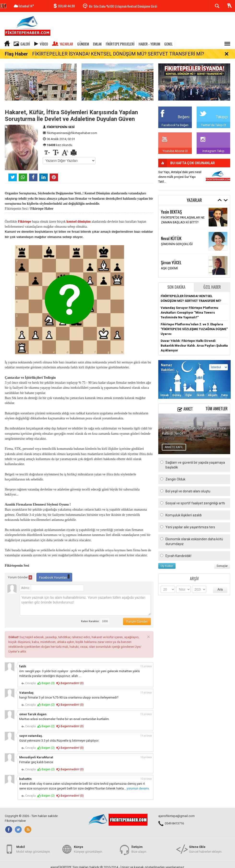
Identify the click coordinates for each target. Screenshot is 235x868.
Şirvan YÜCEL (171, 259)
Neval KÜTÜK (171, 234)
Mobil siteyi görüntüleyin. (33, 854)
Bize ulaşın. (139, 854)
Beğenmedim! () (70, 679)
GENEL (168, 44)
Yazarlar (66, 44)
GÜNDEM (83, 44)
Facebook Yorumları (54, 573)
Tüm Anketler (217, 405)
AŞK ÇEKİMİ (169, 264)
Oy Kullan (167, 562)
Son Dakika (176, 283)
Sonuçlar (222, 562)
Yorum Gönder (20, 574)
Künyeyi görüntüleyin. (88, 854)
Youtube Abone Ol (175, 147)
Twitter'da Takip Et (214, 121)
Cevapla (28, 679)
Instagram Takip (213, 147)
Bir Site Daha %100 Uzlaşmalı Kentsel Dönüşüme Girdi (123, 6)
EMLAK (97, 44)
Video (44, 44)
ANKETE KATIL (174, 443)
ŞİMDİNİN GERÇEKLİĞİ (177, 240)
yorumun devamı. (138, 785)
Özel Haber (212, 283)
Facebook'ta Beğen (175, 121)
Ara (220, 585)
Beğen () (46, 679)
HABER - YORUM (149, 44)
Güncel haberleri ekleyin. (206, 854)
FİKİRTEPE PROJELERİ (120, 44)
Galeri (25, 44)
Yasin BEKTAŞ (171, 208)
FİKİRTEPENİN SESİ (61, 123)
